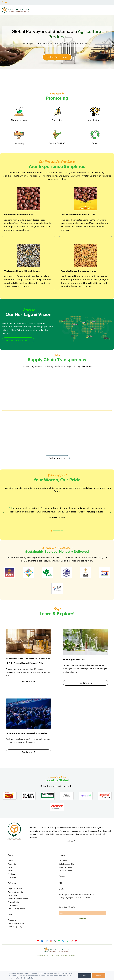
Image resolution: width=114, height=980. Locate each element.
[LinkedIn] (42, 941)
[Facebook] (47, 941)
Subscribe (83, 918)
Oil (60, 861)
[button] (3, 512)
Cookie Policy (29, 978)
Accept (99, 976)
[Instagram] (51, 941)
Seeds (64, 861)
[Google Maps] (67, 941)
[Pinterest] (76, 941)
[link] (14, 824)
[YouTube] (38, 941)
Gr (60, 867)
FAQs (61, 883)
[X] (55, 941)
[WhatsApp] (59, 941)
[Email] (72, 941)
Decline (85, 976)
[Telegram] (63, 941)
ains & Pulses (66, 867)
